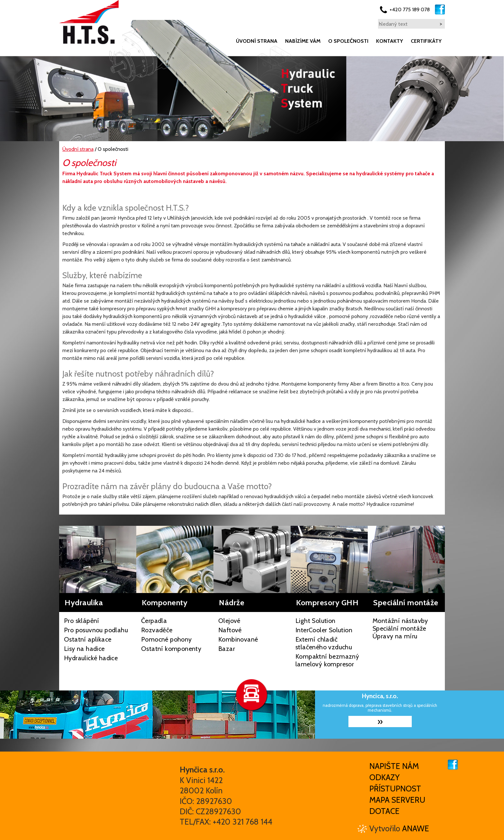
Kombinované (238, 639)
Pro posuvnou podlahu (96, 630)
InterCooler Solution (324, 630)
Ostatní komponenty (171, 649)
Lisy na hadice (84, 649)
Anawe (416, 828)
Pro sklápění (82, 621)
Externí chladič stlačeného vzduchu (324, 643)
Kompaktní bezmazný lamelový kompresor (327, 660)
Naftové (230, 630)
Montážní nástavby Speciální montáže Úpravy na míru (400, 628)
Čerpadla (154, 621)
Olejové (229, 621)
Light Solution (315, 621)
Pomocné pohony (166, 639)
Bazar (227, 649)
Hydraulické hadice (91, 658)
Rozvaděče (157, 630)
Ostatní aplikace (88, 639)
